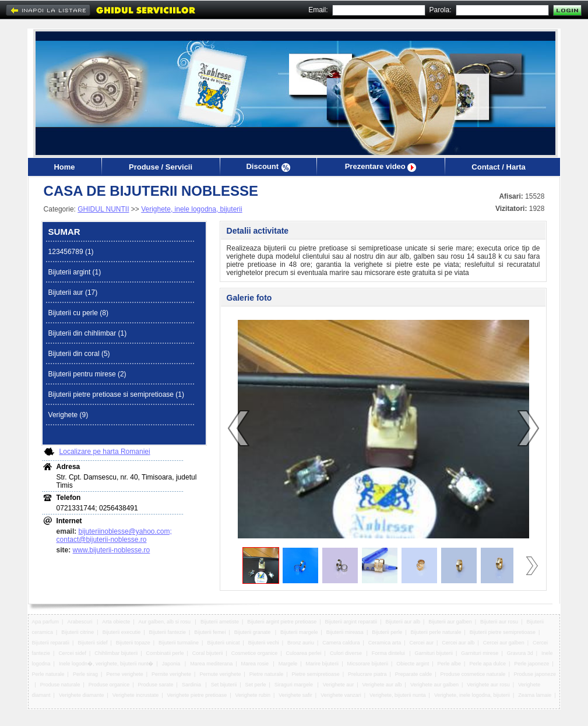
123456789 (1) (71, 252)
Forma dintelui (389, 653)
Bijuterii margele (299, 632)
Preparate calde (414, 674)
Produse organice (109, 685)
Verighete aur (339, 685)
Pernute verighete (220, 674)
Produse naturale (60, 685)
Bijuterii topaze (133, 643)
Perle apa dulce (487, 664)
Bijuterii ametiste (220, 622)
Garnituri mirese (480, 653)
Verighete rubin (253, 695)
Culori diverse (347, 653)
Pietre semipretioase (316, 674)
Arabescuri (80, 622)
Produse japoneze (535, 674)
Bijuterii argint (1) (75, 272)
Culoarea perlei (304, 653)
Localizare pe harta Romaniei (105, 452)
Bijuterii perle (387, 632)
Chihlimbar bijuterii (116, 653)
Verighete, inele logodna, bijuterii (191, 209)
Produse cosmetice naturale (473, 674)
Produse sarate (156, 685)
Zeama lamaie (535, 695)
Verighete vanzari (341, 695)
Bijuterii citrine (78, 632)
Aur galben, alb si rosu (166, 622)
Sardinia (192, 685)
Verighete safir (295, 695)
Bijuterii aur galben (450, 622)
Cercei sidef (72, 653)
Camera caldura (341, 643)
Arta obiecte (116, 622)
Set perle (256, 685)
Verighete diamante (82, 695)
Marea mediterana (211, 664)
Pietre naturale (267, 674)
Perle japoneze (531, 664)
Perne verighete (125, 674)
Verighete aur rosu (488, 685)
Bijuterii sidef (92, 643)
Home (64, 167)
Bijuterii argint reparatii (351, 622)
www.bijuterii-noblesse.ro (112, 550)
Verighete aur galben (434, 685)
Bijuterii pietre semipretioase (503, 632)
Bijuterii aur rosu (499, 622)
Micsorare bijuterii (367, 664)
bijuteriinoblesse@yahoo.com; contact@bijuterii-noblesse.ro (114, 535)
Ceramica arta (385, 643)
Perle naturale (48, 674)
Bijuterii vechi (264, 643)
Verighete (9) (68, 415)
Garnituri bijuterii (434, 653)
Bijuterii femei (210, 632)
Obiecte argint (413, 664)
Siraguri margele (295, 685)
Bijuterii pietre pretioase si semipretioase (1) (116, 394)
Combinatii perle (165, 653)
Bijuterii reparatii (51, 643)
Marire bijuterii (323, 664)
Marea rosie (255, 664)
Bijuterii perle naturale (436, 632)
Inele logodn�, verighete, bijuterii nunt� (106, 664)
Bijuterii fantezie (168, 632)
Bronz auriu (301, 643)
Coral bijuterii (208, 653)
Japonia (172, 664)
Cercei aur (422, 643)
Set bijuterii (224, 685)
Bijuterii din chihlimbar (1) (88, 333)
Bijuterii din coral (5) (79, 354)
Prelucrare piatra (367, 674)
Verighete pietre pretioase (197, 695)
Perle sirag (85, 674)
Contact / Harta (498, 167)
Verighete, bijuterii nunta (398, 695)
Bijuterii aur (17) (73, 292)
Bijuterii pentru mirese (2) (87, 374)
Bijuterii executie (122, 632)
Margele (288, 664)
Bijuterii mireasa (345, 632)
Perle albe (450, 664)
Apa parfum (46, 622)
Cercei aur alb (458, 643)
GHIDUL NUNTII (103, 209)
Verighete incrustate (136, 695)
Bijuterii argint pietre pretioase (282, 622)
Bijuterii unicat (223, 643)
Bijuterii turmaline (179, 643)
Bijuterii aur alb (403, 622)
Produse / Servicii (161, 167)
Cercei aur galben (504, 643)
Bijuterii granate (253, 632)
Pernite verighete (171, 674)
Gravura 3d (520, 653)
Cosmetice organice (255, 653)
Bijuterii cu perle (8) (78, 313)
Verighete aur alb (382, 685)
